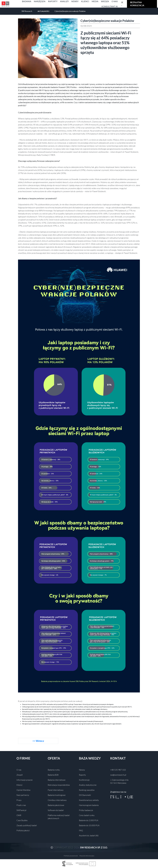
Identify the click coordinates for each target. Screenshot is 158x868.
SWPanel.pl (21, 810)
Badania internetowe (57, 780)
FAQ (81, 830)
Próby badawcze (86, 810)
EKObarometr (85, 795)
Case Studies (22, 820)
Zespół (20, 775)
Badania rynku (54, 770)
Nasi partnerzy (23, 795)
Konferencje (84, 780)
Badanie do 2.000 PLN (89, 820)
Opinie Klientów (23, 790)
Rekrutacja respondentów (59, 785)
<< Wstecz (38, 741)
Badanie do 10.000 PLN (89, 825)
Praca (19, 800)
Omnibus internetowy (57, 800)
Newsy (82, 770)
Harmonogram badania (89, 805)
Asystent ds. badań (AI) (89, 835)
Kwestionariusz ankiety (89, 800)
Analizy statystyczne (88, 785)
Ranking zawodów (87, 790)
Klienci (19, 785)
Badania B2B (53, 775)
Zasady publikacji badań (27, 825)
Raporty (82, 775)
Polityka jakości (23, 830)
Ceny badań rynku (87, 815)
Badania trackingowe (57, 795)
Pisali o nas (21, 805)
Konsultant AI (110, 6)
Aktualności (43, 11)
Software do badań (56, 810)
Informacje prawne (25, 780)
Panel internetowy (56, 790)
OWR (19, 815)
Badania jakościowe (56, 805)
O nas (19, 770)
